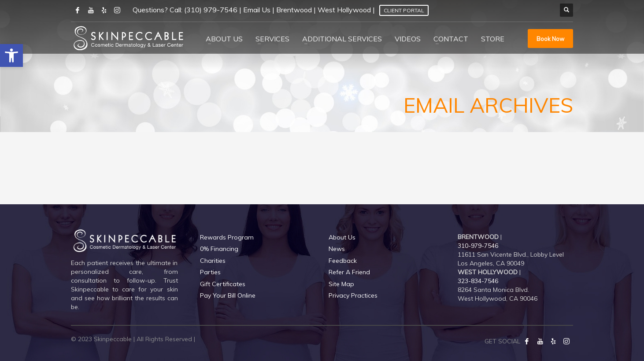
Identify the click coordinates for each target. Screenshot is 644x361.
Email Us (257, 10)
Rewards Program (227, 237)
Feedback (343, 261)
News (337, 249)
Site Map (341, 284)
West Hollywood (344, 10)
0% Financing (219, 249)
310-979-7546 (478, 246)
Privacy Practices (353, 295)
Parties (210, 272)
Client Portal (404, 10)
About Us (342, 237)
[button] (11, 55)
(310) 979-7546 (211, 10)
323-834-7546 (478, 281)
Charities (213, 261)
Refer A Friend (349, 272)
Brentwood (294, 10)
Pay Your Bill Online (228, 295)
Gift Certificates (223, 284)
